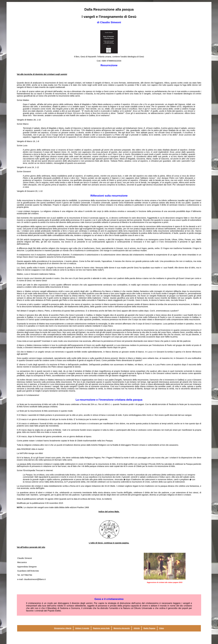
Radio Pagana (149, 628)
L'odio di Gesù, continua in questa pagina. (109, 543)
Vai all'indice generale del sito (31, 547)
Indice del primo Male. (109, 512)
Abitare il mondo (82, 628)
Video (162, 628)
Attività (137, 628)
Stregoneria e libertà (63, 628)
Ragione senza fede (101, 628)
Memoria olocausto (122, 628)
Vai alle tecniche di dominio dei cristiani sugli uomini (42, 74)
